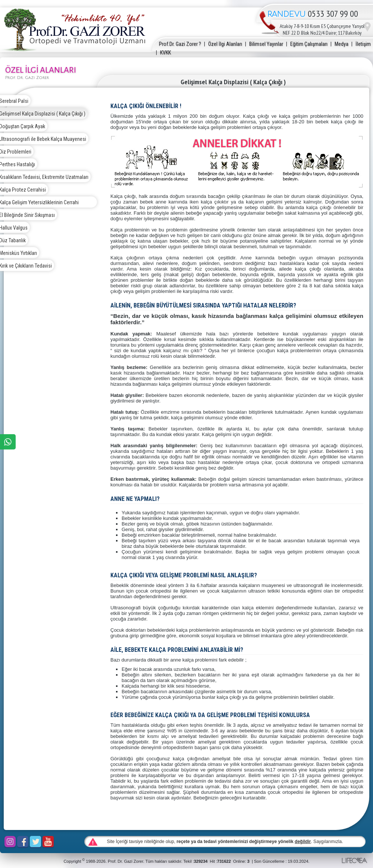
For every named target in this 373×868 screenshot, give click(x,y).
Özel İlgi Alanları (225, 44)
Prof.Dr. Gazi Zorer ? (180, 44)
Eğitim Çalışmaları (309, 44)
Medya (341, 44)
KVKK (165, 53)
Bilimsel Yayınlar (266, 44)
